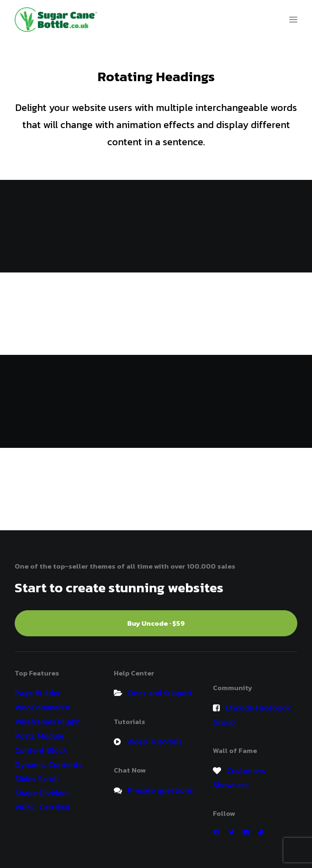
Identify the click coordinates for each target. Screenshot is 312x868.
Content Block (41, 750)
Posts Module (39, 736)
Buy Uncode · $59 (156, 623)
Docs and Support (160, 693)
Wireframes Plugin (48, 722)
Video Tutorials (154, 742)
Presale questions (160, 790)
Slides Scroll (37, 779)
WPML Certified (42, 807)
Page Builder (38, 693)
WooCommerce (42, 707)
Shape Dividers (42, 793)
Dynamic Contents (48, 764)
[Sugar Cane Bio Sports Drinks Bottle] (56, 20)
